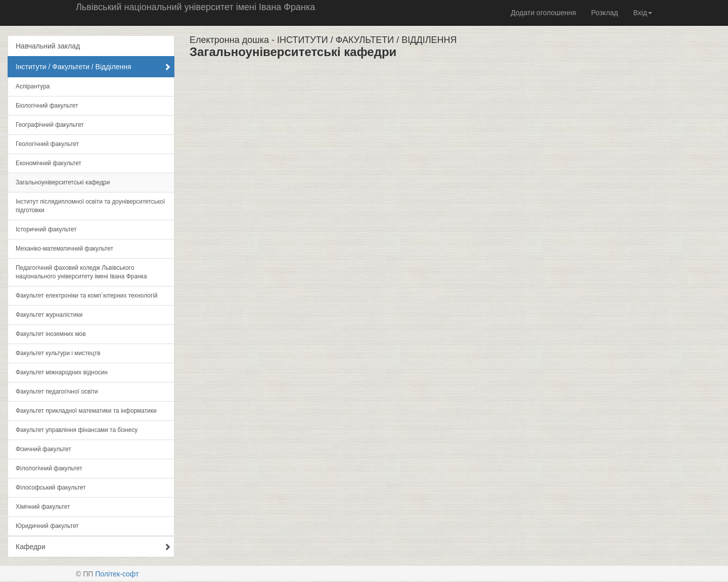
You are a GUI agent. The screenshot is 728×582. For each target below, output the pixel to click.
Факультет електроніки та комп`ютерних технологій (87, 296)
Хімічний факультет (43, 507)
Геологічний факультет (47, 144)
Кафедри (93, 547)
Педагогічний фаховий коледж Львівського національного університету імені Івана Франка (81, 272)
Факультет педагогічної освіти (57, 392)
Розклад (604, 13)
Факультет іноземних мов (51, 334)
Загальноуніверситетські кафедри (63, 182)
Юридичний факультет (47, 526)
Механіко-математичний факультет (64, 249)
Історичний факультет (46, 229)
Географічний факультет (50, 125)
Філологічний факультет (49, 468)
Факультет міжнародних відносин (62, 372)
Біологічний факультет (47, 106)
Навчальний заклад (48, 46)
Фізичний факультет (43, 449)
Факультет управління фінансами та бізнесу (77, 430)
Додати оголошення (543, 13)
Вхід (643, 13)
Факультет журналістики (49, 315)
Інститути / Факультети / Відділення (93, 67)
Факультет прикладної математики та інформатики (86, 411)
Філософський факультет (51, 488)
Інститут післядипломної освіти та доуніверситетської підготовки (90, 206)
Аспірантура (33, 86)
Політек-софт (117, 574)
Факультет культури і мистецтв (58, 353)
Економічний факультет (49, 163)
